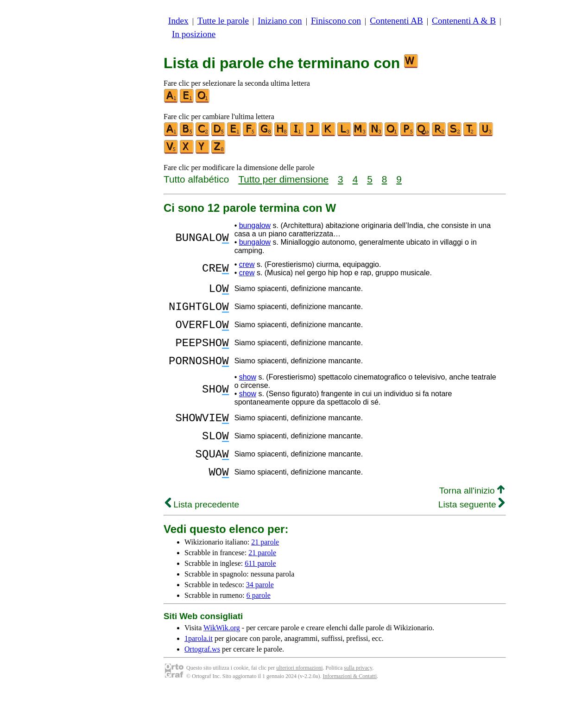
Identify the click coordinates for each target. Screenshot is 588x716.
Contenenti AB (396, 21)
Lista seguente (471, 529)
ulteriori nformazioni (299, 693)
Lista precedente (202, 529)
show (248, 391)
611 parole (260, 588)
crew (247, 264)
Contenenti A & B (464, 21)
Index (178, 21)
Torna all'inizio (472, 516)
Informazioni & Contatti (350, 701)
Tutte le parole (223, 21)
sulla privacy (358, 693)
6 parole (259, 620)
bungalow (255, 225)
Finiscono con (336, 21)
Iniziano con (280, 21)
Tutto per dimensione (283, 179)
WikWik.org (222, 653)
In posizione (194, 34)
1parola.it (199, 663)
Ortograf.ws (202, 674)
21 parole (265, 567)
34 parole (260, 610)
